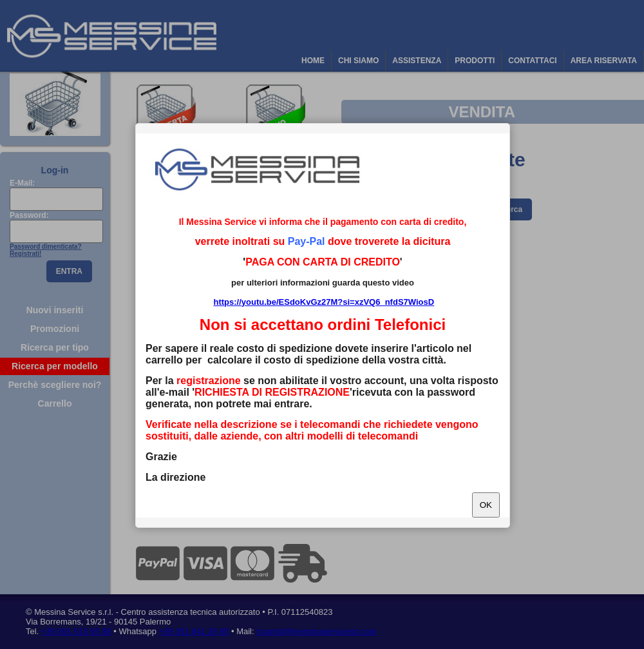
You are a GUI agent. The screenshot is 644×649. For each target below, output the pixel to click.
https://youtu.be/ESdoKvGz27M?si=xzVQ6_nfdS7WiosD (324, 302)
